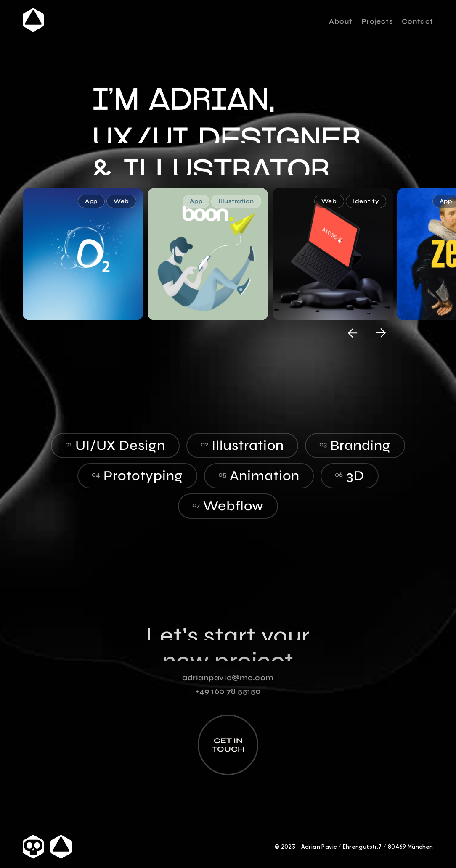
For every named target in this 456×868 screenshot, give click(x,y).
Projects (377, 21)
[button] (353, 333)
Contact (418, 21)
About (341, 21)
